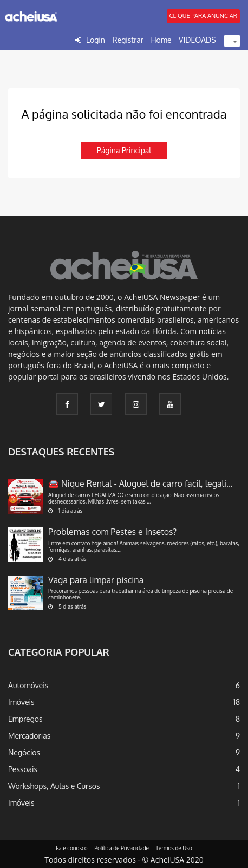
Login (96, 40)
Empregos (25, 719)
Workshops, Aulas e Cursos (54, 786)
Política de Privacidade (122, 848)
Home (161, 40)
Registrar (128, 40)
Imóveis (21, 702)
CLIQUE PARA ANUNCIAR (203, 16)
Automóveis (28, 685)
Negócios (24, 752)
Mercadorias (29, 736)
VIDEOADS (197, 40)
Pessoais (23, 769)
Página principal (124, 150)
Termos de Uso (174, 848)
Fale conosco (72, 848)
